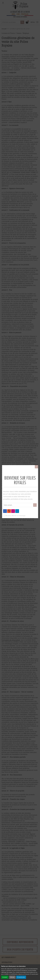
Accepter (5, 977)
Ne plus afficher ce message (15, 515)
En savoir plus (21, 977)
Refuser (12, 977)
